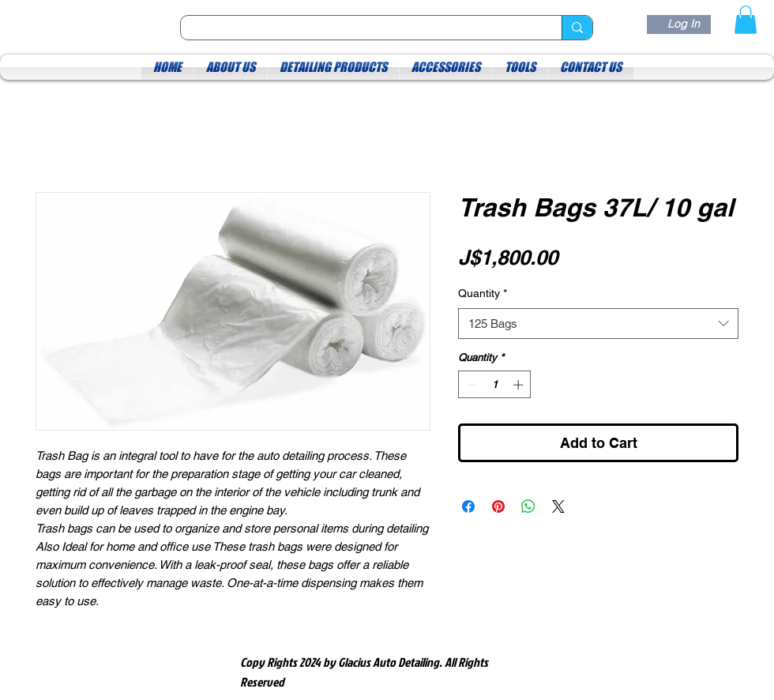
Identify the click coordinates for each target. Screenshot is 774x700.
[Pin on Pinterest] (498, 506)
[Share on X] (558, 506)
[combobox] (598, 324)
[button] (746, 20)
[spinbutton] (495, 385)
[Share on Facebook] (468, 506)
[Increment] (520, 385)
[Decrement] (470, 385)
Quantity (483, 293)
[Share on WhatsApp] (528, 506)
